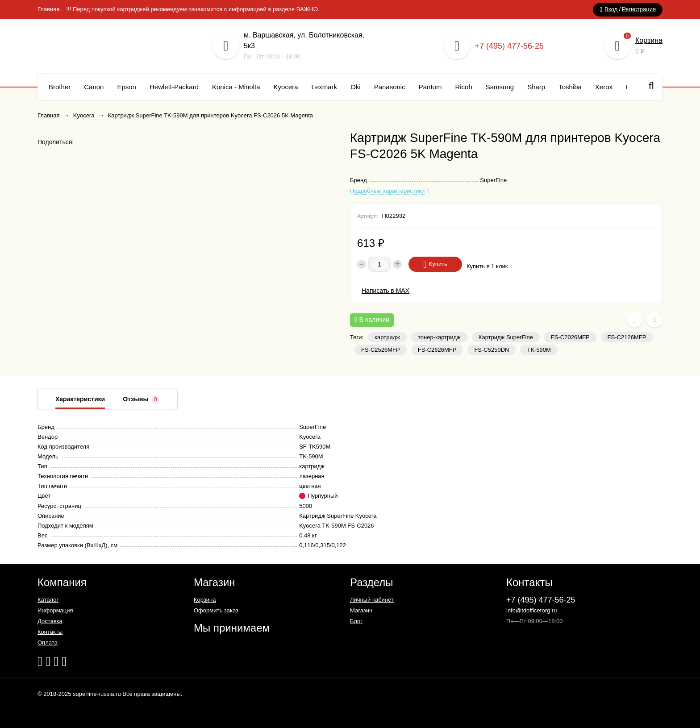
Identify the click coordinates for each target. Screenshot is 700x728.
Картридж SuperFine (506, 337)
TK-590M (539, 350)
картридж (387, 337)
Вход (611, 9)
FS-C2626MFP (437, 350)
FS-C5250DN (492, 350)
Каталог (48, 600)
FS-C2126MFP (627, 337)
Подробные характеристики (387, 191)
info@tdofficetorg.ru (531, 610)
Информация (55, 610)
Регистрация (639, 9)
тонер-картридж (439, 337)
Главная (48, 9)
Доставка (50, 621)
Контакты (50, 632)
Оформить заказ (216, 610)
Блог (356, 621)
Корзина (649, 40)
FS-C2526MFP (381, 350)
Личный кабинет (372, 600)
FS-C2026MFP (570, 337)
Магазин (361, 610)
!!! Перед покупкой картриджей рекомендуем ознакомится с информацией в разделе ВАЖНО (192, 9)
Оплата (48, 643)
